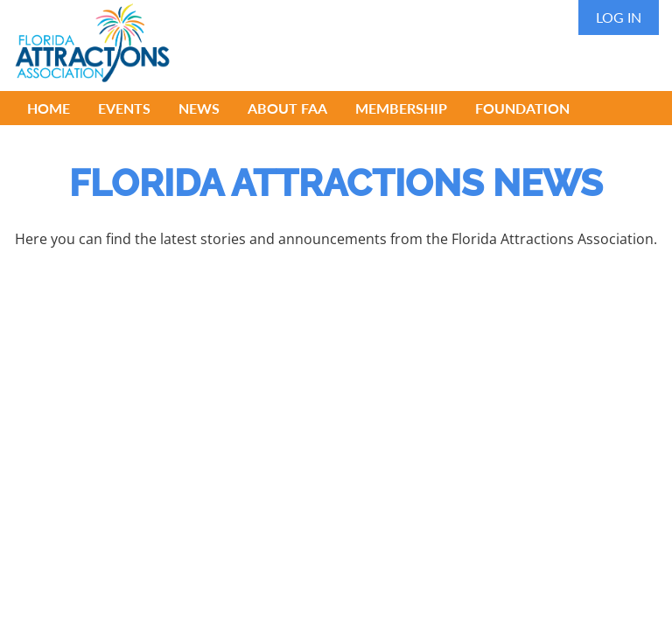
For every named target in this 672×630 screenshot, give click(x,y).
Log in (619, 17)
